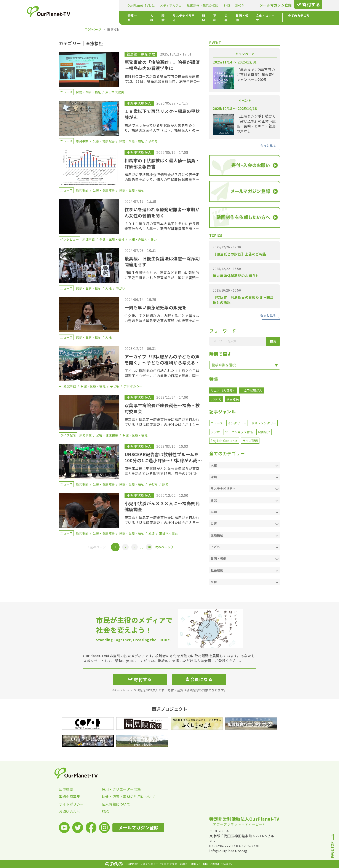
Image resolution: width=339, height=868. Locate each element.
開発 (165, 18)
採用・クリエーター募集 (121, 789)
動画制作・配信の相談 (161, 5)
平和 (176, 18)
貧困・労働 (204, 18)
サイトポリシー (71, 804)
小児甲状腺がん (251, 390)
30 (149, 547)
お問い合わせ (70, 811)
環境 (123, 18)
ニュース (217, 423)
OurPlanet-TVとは (99, 5)
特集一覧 (92, 18)
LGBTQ (216, 399)
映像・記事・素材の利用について (123, 797)
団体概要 (66, 789)
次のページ (163, 547)
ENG (185, 5)
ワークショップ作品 (239, 432)
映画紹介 (264, 432)
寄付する (266, 4)
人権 (112, 18)
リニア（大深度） (223, 390)
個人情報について (116, 804)
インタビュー (237, 423)
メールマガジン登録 (234, 5)
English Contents (224, 441)
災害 (188, 18)
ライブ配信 (250, 441)
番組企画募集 (70, 797)
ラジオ (215, 432)
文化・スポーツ (228, 18)
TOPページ (93, 29)
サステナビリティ (144, 18)
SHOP (197, 5)
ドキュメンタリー (264, 423)
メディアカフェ (129, 5)
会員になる (199, 679)
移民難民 (233, 399)
